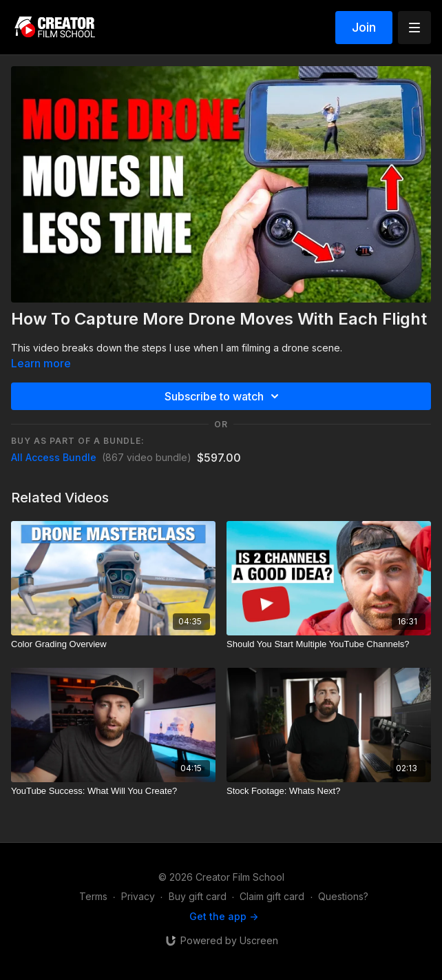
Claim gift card (272, 896)
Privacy (138, 896)
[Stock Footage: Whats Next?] (329, 791)
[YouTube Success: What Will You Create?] (113, 791)
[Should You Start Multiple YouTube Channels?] (329, 644)
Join (364, 27)
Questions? (343, 896)
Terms (93, 896)
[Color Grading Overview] (113, 644)
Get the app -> (224, 916)
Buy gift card (198, 896)
